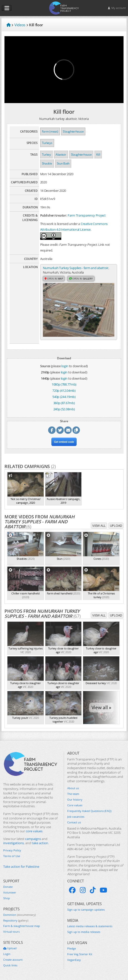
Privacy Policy (12, 850)
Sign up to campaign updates (86, 910)
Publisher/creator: (54, 215)
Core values (75, 805)
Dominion (19, 915)
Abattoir (61, 154)
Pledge (72, 949)
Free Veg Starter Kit (80, 954)
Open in (54, 279)
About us (73, 788)
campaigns (33, 839)
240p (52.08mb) (64, 409)
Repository (16, 921)
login (65, 366)
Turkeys (47, 143)
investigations (14, 843)
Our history (75, 800)
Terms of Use (12, 856)
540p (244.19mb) (64, 397)
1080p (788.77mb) (64, 384)
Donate (8, 887)
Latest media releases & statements (90, 926)
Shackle (47, 163)
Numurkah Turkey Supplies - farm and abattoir (76, 268)
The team (73, 794)
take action (40, 843)
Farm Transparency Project (87, 215)
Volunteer (10, 893)
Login (7, 954)
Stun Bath (63, 163)
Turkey (46, 154)
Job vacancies (76, 817)
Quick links (10, 965)
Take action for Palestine (21, 867)
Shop (7, 898)
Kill (98, 154)
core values (34, 831)
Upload (116, 526)
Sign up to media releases (84, 932)
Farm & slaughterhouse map (22, 926)
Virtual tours (11, 932)
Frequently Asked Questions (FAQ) (89, 811)
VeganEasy (74, 960)
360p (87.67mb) (64, 403)
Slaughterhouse (73, 131)
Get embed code (64, 442)
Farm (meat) (50, 131)
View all (99, 526)
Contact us (74, 822)
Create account (13, 960)
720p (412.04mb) (64, 391)
